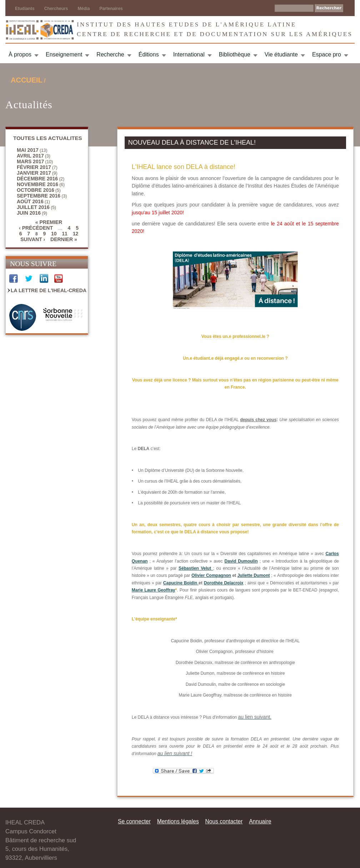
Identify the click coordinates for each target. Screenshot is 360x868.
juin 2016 (29, 213)
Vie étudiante (281, 54)
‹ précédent (36, 228)
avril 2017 (30, 156)
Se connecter (134, 821)
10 (54, 234)
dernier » (64, 239)
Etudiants (25, 9)
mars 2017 (30, 161)
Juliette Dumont (254, 575)
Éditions (149, 54)
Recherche (110, 54)
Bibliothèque (235, 54)
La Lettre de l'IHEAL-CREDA (49, 290)
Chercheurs (56, 9)
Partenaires (111, 9)
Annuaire (260, 821)
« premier (49, 222)
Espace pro (327, 54)
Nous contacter (224, 821)
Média (84, 9)
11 (65, 234)
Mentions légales (178, 821)
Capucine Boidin (181, 583)
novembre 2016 (37, 184)
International (189, 54)
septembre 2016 (39, 196)
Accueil (27, 80)
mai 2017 (28, 150)
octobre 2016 (36, 190)
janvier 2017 (34, 173)
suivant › (33, 239)
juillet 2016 (33, 207)
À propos (20, 54)
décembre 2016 (37, 179)
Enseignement (64, 54)
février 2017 (34, 167)
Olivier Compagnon (211, 575)
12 (76, 234)
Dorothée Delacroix (224, 583)
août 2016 (30, 201)
